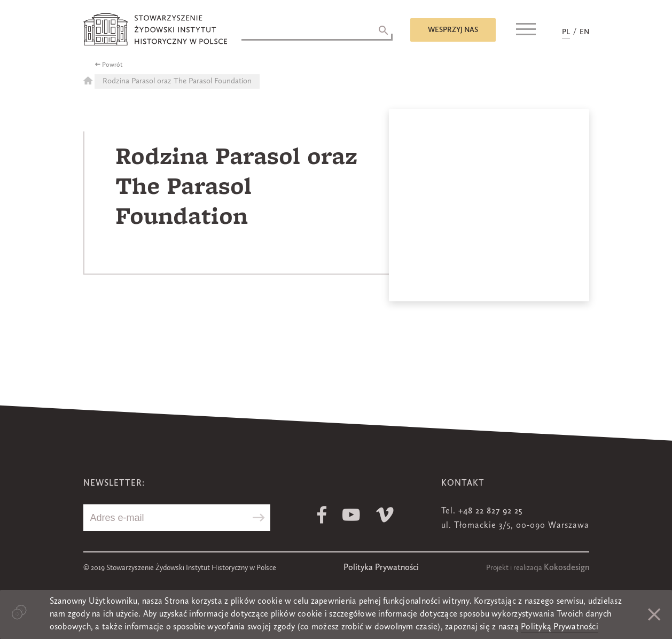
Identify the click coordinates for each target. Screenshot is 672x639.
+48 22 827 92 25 (490, 511)
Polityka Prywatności (381, 568)
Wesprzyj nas (453, 30)
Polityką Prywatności (560, 627)
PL (566, 32)
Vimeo (385, 515)
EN (584, 32)
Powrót (112, 65)
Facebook (322, 515)
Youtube (351, 515)
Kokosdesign (566, 568)
